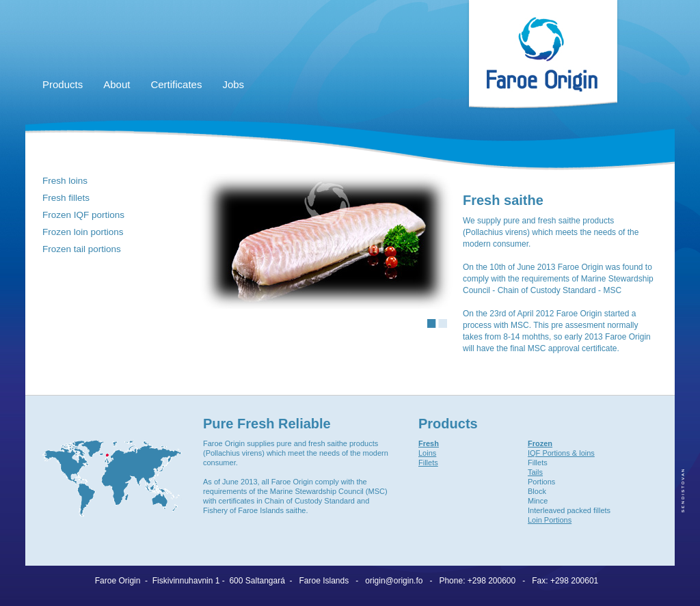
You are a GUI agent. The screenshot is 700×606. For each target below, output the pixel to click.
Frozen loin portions (83, 232)
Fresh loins (65, 181)
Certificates (176, 84)
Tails (535, 472)
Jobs (233, 84)
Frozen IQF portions (83, 215)
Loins (427, 453)
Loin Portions (550, 520)
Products (63, 84)
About (117, 84)
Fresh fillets (66, 198)
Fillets (428, 463)
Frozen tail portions (82, 249)
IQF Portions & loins (561, 453)
